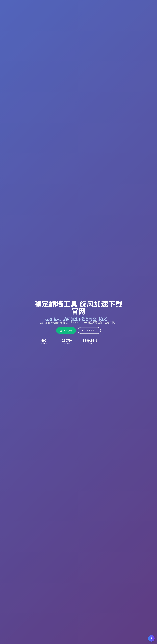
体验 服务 (66, 330)
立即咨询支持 (89, 330)
